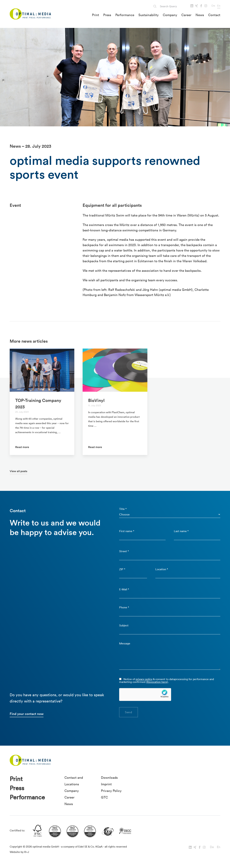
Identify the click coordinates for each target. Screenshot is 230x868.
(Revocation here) (157, 682)
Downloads (109, 778)
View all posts (18, 471)
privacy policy (144, 679)
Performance (125, 15)
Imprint (106, 784)
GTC (104, 797)
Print (96, 15)
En (219, 6)
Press (107, 15)
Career (186, 15)
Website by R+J (19, 852)
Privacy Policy (111, 791)
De (213, 6)
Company (170, 15)
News (200, 15)
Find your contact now (27, 714)
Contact (214, 15)
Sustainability (149, 15)
